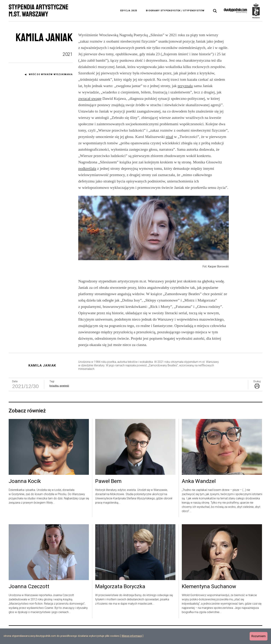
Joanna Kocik (25, 481)
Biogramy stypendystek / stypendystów (175, 11)
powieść (64, 386)
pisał (169, 137)
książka (54, 386)
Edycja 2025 (129, 11)
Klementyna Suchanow (209, 587)
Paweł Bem (108, 481)
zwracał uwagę (90, 98)
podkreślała (87, 168)
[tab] (215, 11)
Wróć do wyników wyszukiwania (51, 74)
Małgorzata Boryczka (120, 587)
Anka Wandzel (199, 481)
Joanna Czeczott (29, 587)
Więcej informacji (132, 636)
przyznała (185, 86)
